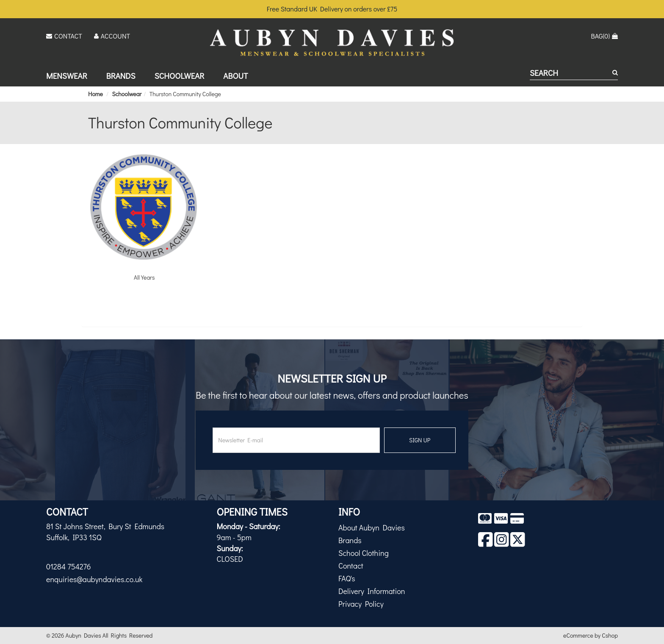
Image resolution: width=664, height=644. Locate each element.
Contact (351, 566)
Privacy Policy (361, 604)
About (235, 76)
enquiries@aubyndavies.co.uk (94, 579)
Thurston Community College (185, 94)
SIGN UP (420, 440)
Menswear (67, 76)
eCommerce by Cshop (591, 635)
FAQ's (347, 578)
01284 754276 (69, 566)
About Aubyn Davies (372, 527)
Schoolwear (180, 76)
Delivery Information (372, 591)
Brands (121, 76)
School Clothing (364, 553)
